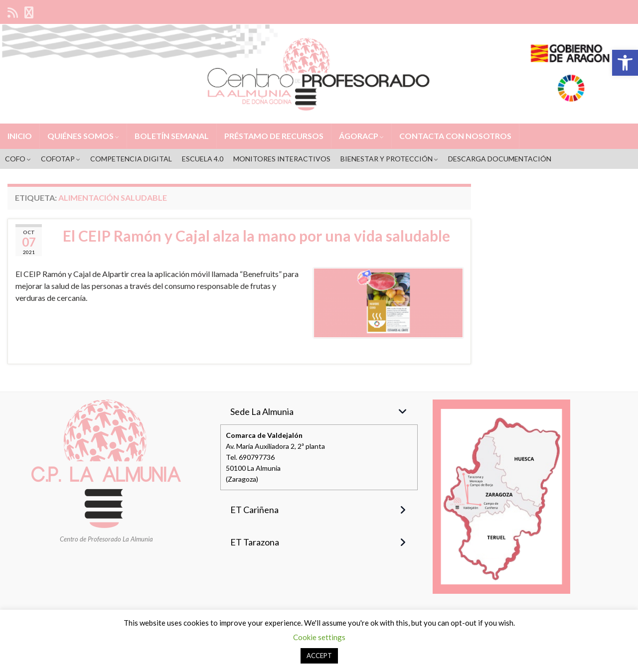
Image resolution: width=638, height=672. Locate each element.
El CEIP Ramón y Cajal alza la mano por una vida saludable (256, 236)
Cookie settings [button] (319, 637)
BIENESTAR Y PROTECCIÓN (389, 159)
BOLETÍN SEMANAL (172, 136)
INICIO (20, 136)
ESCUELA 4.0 (203, 159)
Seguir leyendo (52, 327)
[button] (625, 63)
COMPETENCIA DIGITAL (131, 159)
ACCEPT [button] (319, 656)
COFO (18, 159)
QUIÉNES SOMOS (83, 136)
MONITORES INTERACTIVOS (282, 159)
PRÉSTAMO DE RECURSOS (274, 136)
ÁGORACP (361, 136)
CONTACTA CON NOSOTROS (455, 136)
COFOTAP (61, 159)
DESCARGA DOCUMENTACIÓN (500, 159)
